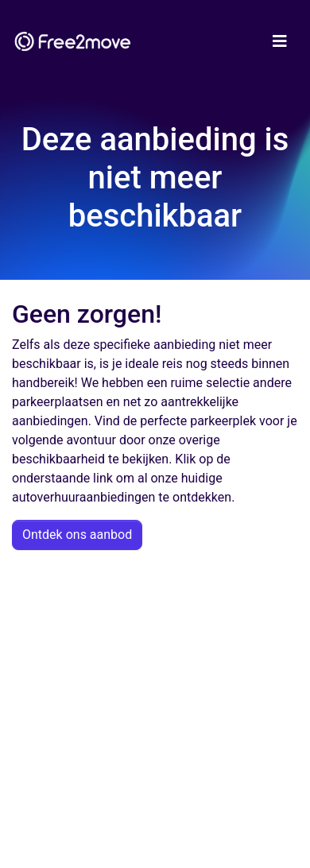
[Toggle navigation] (280, 41)
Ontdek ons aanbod (77, 535)
